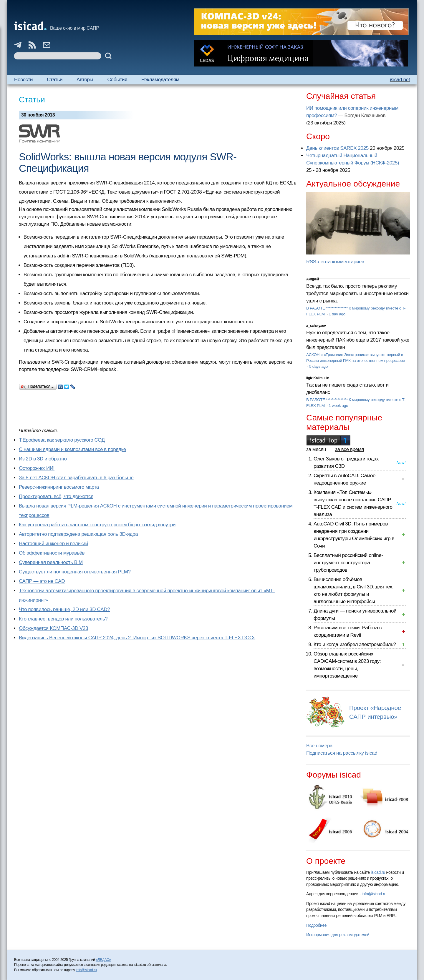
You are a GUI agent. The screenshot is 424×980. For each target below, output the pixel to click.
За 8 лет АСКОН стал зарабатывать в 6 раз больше (76, 478)
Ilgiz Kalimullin (318, 378)
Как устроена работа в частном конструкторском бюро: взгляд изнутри (97, 525)
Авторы (85, 80)
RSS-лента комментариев (335, 262)
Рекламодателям (160, 80)
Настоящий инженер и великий (53, 544)
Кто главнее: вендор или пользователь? (63, 619)
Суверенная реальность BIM (51, 562)
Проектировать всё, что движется (56, 496)
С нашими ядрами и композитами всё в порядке (72, 449)
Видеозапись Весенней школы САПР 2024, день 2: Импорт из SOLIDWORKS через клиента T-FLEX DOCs (137, 638)
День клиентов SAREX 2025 (337, 148)
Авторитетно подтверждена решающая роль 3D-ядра (78, 534)
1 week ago (338, 406)
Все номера (319, 746)
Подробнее (316, 925)
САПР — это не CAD (42, 581)
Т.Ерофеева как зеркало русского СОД (62, 440)
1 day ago (337, 314)
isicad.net (400, 80)
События (117, 80)
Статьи (55, 80)
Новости (23, 80)
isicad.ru (378, 872)
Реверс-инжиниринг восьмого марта (59, 487)
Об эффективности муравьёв (52, 553)
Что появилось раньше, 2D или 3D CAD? (64, 609)
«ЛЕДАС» (103, 960)
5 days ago (318, 366)
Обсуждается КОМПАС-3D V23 (53, 628)
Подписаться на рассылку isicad (342, 753)
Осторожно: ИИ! (37, 468)
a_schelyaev (316, 326)
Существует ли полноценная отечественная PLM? (75, 572)
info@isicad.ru (374, 894)
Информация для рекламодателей (338, 935)
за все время (350, 449)
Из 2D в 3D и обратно (43, 459)
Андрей (313, 279)
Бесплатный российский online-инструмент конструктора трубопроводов (348, 563)
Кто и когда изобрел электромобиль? (355, 644)
